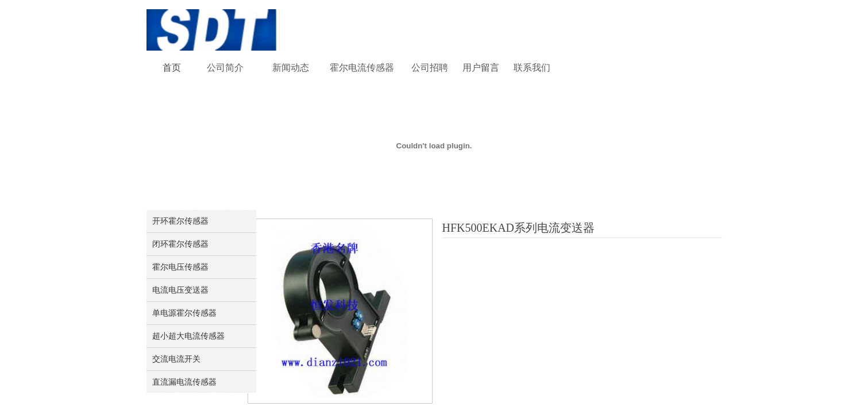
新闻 (281, 68)
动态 (300, 68)
